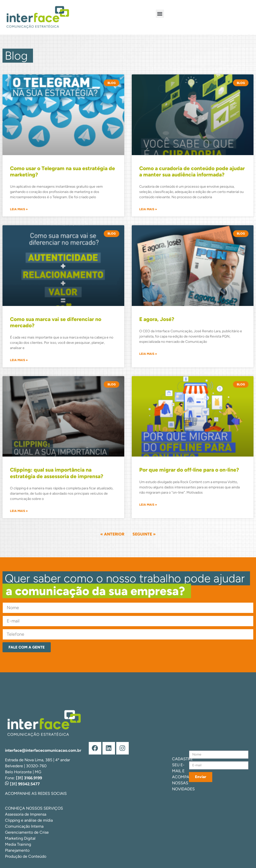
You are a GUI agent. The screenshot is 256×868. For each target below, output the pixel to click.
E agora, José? (157, 319)
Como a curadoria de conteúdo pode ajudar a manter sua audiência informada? (192, 171)
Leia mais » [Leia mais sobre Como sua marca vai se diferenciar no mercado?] (19, 360)
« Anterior (112, 534)
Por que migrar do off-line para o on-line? (189, 470)
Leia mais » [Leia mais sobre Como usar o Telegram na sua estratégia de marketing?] (19, 209)
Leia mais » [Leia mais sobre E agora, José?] (148, 354)
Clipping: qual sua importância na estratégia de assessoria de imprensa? (57, 473)
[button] (160, 14)
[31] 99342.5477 (22, 784)
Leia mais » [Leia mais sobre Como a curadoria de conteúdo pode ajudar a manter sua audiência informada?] (148, 209)
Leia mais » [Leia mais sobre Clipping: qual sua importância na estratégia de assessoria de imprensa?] (19, 511)
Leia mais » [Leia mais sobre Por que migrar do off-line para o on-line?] (148, 505)
